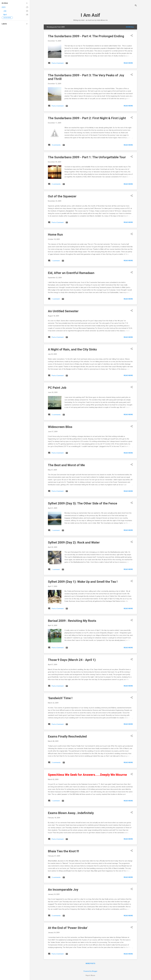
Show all (130, 27)
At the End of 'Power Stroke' (68, 928)
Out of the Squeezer (62, 196)
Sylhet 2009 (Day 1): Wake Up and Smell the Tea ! (83, 582)
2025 (4, 7)
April (5, 15)
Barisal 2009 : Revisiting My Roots (72, 621)
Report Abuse (90, 975)
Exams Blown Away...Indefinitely (71, 813)
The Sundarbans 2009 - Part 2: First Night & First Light (87, 118)
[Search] (136, 6)
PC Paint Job (57, 388)
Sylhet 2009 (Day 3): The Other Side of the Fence (83, 503)
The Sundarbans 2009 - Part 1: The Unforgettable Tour (87, 157)
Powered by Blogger (90, 971)
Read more (128, 63)
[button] (132, 36)
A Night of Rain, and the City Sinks (72, 349)
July (5, 11)
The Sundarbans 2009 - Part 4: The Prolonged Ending (86, 36)
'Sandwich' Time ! (60, 698)
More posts (90, 963)
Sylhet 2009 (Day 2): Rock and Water (74, 542)
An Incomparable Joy (63, 890)
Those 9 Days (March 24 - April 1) (72, 660)
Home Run (55, 234)
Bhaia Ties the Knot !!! (63, 851)
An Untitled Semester (63, 311)
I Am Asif (90, 15)
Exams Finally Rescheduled (67, 736)
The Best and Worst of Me (66, 465)
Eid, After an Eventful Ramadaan (71, 273)
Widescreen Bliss (60, 427)
